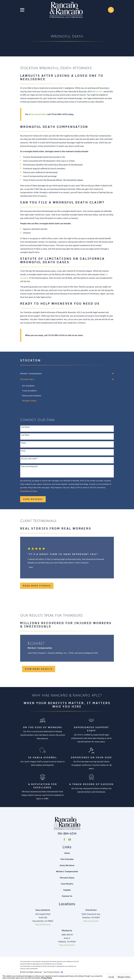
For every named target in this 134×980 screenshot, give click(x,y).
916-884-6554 (67, 834)
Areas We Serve (67, 865)
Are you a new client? (29, 459)
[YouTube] (70, 840)
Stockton (99, 91)
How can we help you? (30, 467)
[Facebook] (64, 840)
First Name (25, 427)
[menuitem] (65, 373)
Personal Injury (67, 878)
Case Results (67, 884)
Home (67, 853)
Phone (23, 443)
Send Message (33, 499)
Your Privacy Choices (53, 972)
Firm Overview (67, 859)
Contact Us (67, 896)
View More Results (39, 669)
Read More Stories (37, 586)
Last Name (25, 435)
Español (67, 890)
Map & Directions (43, 924)
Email (23, 451)
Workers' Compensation (67, 872)
